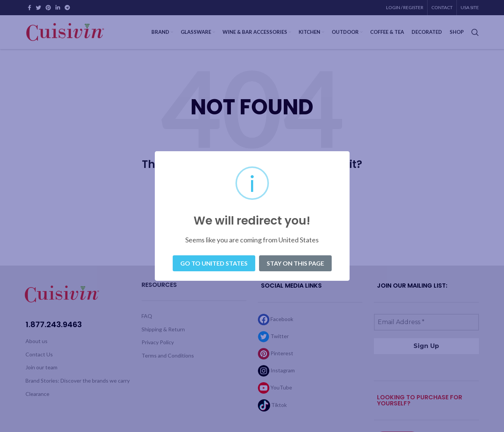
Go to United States (214, 263)
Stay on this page (295, 263)
